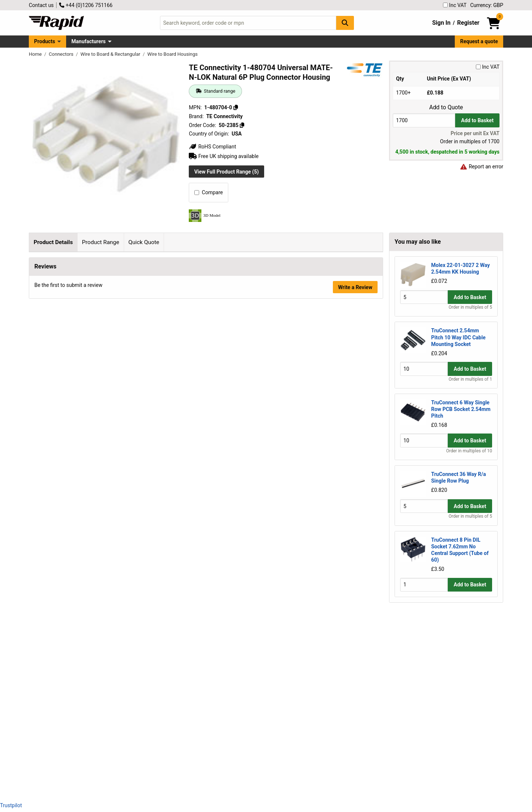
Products (45, 41)
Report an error (481, 167)
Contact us (41, 5)
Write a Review (355, 776)
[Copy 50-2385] (242, 125)
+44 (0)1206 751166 (86, 5)
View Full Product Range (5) (227, 172)
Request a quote (479, 41)
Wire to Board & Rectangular (111, 54)
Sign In (441, 23)
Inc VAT (455, 5)
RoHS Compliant (212, 147)
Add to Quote (446, 107)
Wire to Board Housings (173, 54)
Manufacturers (88, 41)
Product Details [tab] (53, 242)
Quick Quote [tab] (144, 242)
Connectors (62, 54)
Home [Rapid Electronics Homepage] (36, 54)
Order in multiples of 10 (469, 451)
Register (468, 23)
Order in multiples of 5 (470, 307)
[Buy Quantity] (424, 120)
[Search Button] (345, 23)
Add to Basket (477, 120)
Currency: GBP (487, 5)
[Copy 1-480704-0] (236, 107)
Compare (209, 192)
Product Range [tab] (101, 242)
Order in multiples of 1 (470, 379)
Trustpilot (11, 805)
